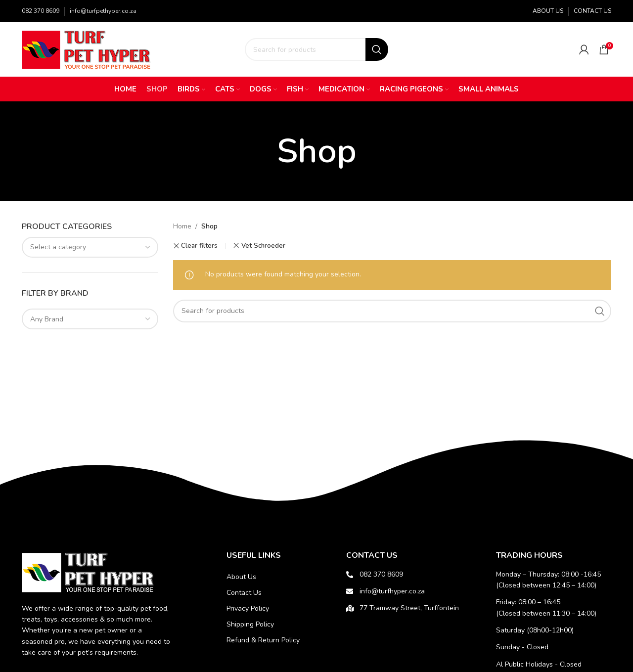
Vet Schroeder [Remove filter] (263, 246)
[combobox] (90, 247)
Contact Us (244, 593)
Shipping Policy (250, 624)
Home (182, 226)
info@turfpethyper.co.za (103, 11)
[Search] (316, 49)
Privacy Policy (248, 608)
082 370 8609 (41, 11)
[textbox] (90, 247)
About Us (241, 577)
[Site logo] (89, 49)
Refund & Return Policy (263, 640)
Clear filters (199, 246)
